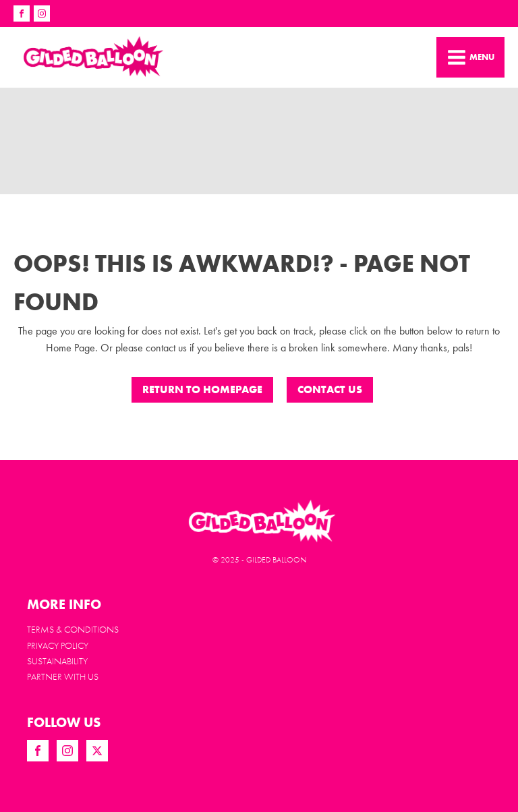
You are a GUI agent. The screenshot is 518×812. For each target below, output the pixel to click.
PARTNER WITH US (63, 676)
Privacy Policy (58, 645)
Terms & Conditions (73, 629)
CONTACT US (330, 389)
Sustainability (57, 661)
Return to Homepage (202, 389)
